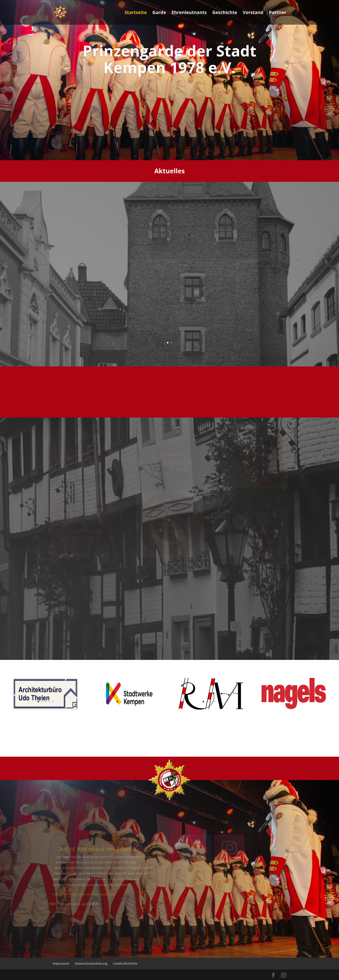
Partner (278, 13)
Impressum (61, 963)
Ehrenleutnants (189, 13)
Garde (159, 13)
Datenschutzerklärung (91, 963)
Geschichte (225, 13)
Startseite (136, 13)
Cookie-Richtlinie (125, 963)
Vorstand (253, 13)
